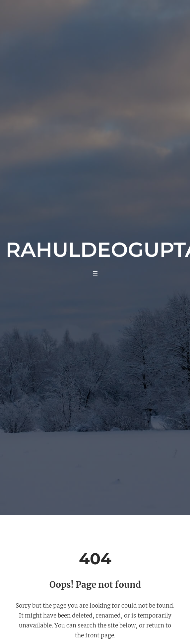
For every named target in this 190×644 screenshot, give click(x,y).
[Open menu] (95, 274)
